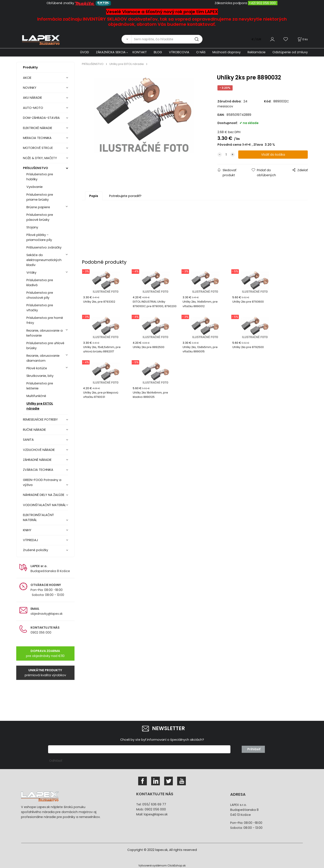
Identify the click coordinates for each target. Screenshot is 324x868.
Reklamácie (257, 52)
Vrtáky (31, 273)
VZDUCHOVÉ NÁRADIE (39, 450)
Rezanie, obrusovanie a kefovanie (45, 333)
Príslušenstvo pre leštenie (40, 386)
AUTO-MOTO (33, 108)
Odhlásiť (56, 761)
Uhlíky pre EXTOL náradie (40, 406)
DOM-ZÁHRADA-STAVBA (41, 118)
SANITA (28, 440)
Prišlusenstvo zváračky (44, 247)
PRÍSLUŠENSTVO (36, 168)
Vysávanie (35, 187)
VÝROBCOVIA (179, 52)
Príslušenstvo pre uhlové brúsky (45, 346)
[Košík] (302, 39)
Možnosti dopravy (227, 52)
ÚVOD (85, 52)
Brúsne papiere (38, 207)
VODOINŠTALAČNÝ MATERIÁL (44, 505)
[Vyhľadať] (126, 39)
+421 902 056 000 (262, 3)
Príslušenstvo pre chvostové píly (40, 295)
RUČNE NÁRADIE (34, 430)
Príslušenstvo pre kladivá (40, 283)
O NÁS (201, 52)
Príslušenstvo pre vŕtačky (40, 308)
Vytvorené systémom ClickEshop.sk (162, 866)
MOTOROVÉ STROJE (38, 148)
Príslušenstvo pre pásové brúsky (40, 217)
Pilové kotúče (37, 368)
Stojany (32, 227)
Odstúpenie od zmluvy (290, 52)
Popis (94, 196)
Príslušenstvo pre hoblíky (40, 177)
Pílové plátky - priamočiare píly (39, 237)
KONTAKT (140, 52)
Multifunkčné (36, 396)
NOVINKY (30, 88)
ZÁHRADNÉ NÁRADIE (37, 460)
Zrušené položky (36, 550)
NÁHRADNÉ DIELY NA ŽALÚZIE (44, 495)
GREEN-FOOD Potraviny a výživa (42, 482)
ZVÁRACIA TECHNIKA (38, 470)
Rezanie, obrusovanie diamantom (43, 358)
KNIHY (27, 530)
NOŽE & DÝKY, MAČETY (40, 158)
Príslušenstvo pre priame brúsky (40, 197)
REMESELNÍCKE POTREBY (40, 419)
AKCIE (27, 78)
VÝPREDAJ (31, 540)
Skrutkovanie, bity (40, 376)
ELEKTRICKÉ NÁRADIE (38, 128)
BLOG (158, 52)
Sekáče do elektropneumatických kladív (44, 260)
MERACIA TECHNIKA (37, 138)
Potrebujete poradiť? (125, 196)
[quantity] (226, 155)
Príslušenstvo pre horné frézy (45, 320)
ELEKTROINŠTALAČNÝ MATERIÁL (38, 517)
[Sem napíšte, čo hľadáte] (167, 39)
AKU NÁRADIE (32, 98)
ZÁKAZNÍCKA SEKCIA (111, 52)
